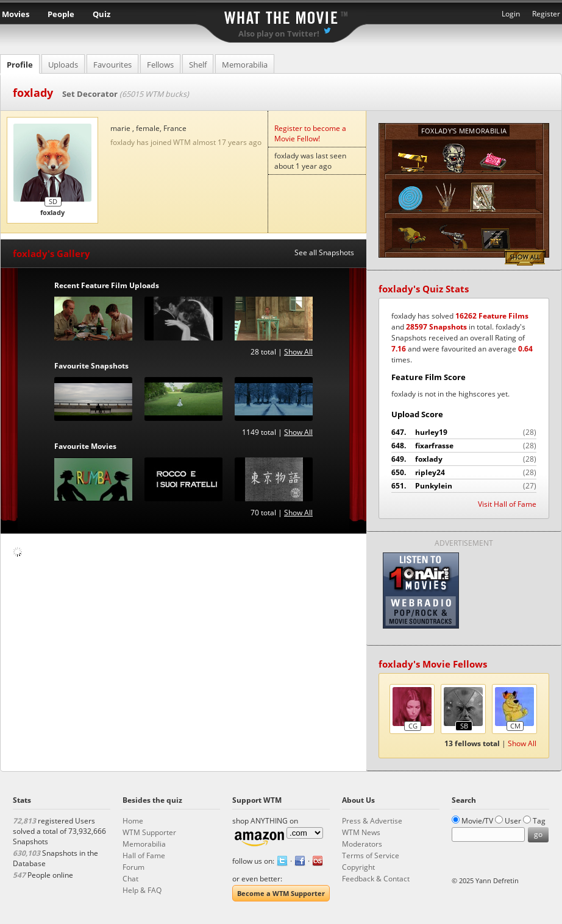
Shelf (198, 65)
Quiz (101, 14)
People (61, 14)
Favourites (112, 65)
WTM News (361, 832)
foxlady (464, 459)
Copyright (358, 867)
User (513, 821)
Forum (133, 867)
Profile (20, 65)
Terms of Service (371, 855)
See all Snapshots (324, 252)
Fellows (160, 65)
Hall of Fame (144, 855)
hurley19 (464, 432)
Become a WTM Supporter (281, 893)
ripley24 (464, 472)
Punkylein (464, 486)
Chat (130, 879)
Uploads (63, 65)
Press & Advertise (372, 821)
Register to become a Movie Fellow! (310, 133)
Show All (298, 352)
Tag (539, 821)
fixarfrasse (464, 446)
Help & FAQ (142, 890)
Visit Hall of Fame (507, 504)
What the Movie (281, 16)
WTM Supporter (149, 832)
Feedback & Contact (376, 879)
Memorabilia (245, 65)
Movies (16, 14)
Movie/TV (477, 821)
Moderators (362, 844)
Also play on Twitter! (279, 34)
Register (546, 14)
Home (133, 821)
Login (511, 14)
